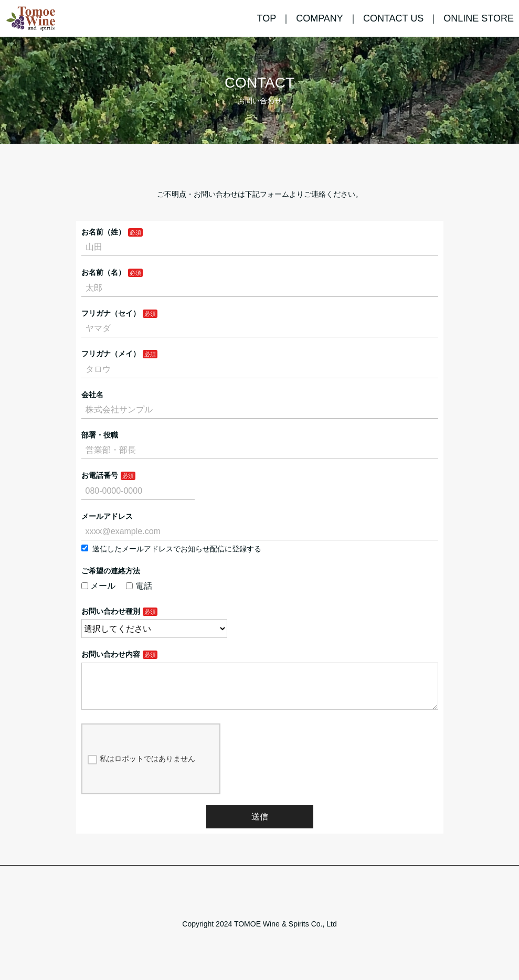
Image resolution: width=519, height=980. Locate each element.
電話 (139, 586)
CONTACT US (393, 18)
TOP (266, 18)
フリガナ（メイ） (111, 354)
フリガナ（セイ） (111, 313)
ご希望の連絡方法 (111, 571)
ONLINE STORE (479, 18)
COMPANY (320, 18)
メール (99, 586)
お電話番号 (100, 475)
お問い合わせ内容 (111, 654)
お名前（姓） (103, 232)
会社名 (92, 395)
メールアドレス (107, 516)
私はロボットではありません (141, 768)
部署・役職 (100, 435)
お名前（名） (103, 272)
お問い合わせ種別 (111, 611)
